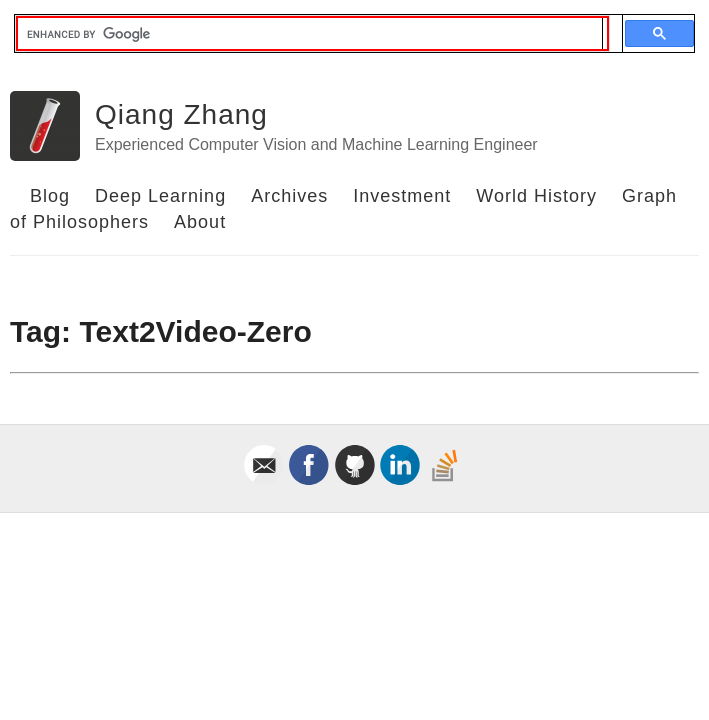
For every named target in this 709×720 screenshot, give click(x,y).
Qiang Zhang (181, 114)
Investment (402, 196)
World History (536, 196)
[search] (310, 34)
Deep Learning (160, 196)
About (200, 222)
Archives (289, 196)
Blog (50, 196)
